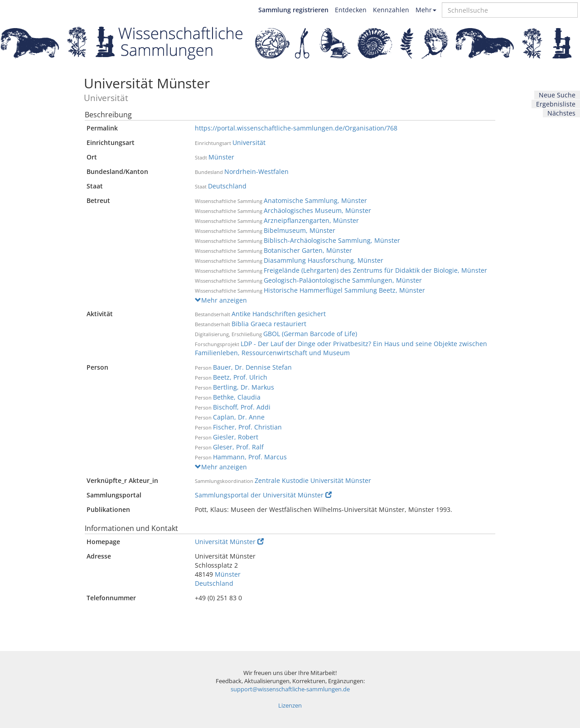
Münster (221, 157)
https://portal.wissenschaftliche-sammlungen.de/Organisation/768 (296, 128)
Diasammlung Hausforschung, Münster (324, 260)
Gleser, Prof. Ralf (238, 447)
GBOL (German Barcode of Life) (310, 334)
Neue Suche (557, 95)
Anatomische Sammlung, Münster (315, 200)
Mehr (426, 10)
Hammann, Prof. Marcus (250, 457)
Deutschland (227, 186)
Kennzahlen (391, 10)
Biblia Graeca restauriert (269, 324)
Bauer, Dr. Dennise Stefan (252, 367)
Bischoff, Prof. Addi (242, 407)
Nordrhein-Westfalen (256, 171)
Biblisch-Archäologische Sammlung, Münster (332, 240)
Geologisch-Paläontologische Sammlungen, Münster (343, 280)
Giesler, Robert (236, 437)
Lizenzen (290, 706)
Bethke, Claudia (237, 397)
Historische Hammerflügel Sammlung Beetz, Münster (344, 290)
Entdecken (351, 10)
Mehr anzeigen (221, 300)
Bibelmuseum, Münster (300, 230)
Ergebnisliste (556, 104)
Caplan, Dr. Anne (239, 417)
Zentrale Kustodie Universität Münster (313, 480)
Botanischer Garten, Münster (308, 250)
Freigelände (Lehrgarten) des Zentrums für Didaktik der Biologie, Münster (375, 270)
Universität (249, 142)
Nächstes (561, 113)
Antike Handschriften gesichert (279, 314)
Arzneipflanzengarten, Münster (311, 220)
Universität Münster (229, 542)
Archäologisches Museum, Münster (317, 210)
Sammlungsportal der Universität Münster (263, 495)
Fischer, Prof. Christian (247, 427)
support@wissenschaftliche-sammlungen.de (290, 689)
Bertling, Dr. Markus (244, 387)
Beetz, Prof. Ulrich (240, 377)
